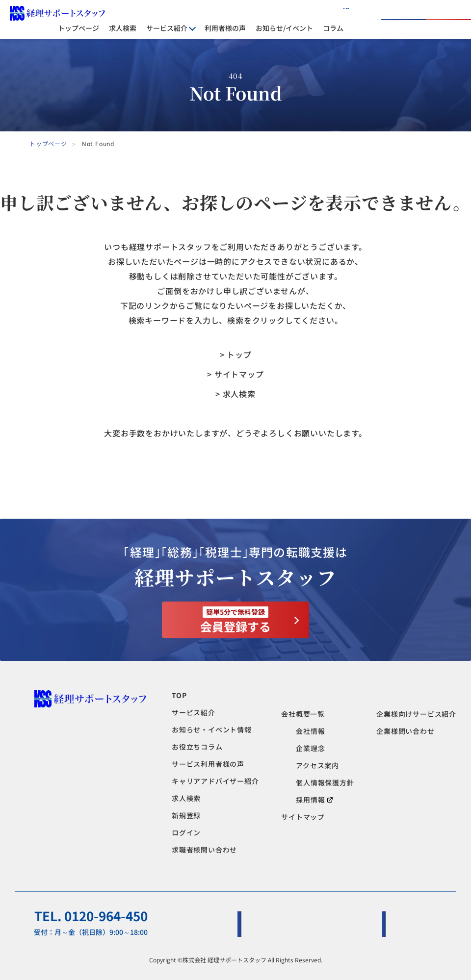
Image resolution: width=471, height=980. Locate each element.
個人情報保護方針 (325, 782)
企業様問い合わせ (405, 731)
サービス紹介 (194, 712)
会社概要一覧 (303, 714)
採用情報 (314, 800)
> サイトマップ (235, 374)
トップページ (78, 28)
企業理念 (310, 748)
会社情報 (310, 731)
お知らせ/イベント (284, 28)
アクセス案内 (317, 765)
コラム (333, 28)
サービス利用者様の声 (208, 764)
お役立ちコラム (197, 747)
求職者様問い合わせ (204, 850)
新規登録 (186, 815)
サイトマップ (303, 817)
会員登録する (235, 621)
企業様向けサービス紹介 (416, 714)
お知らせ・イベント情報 (212, 729)
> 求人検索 (235, 394)
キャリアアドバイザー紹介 (215, 781)
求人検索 (123, 28)
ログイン (389, 20)
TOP (179, 695)
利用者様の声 (225, 28)
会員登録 (449, 20)
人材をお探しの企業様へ (311, 13)
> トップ (236, 354)
